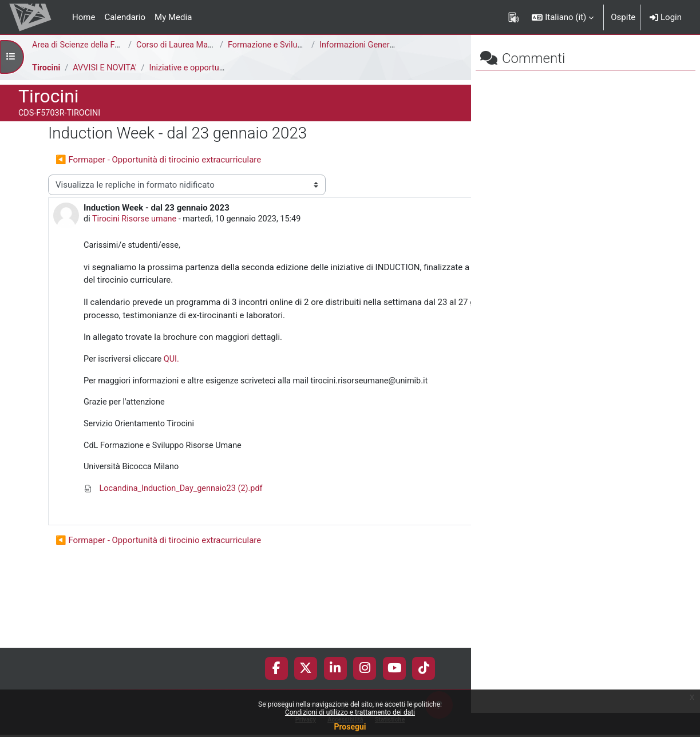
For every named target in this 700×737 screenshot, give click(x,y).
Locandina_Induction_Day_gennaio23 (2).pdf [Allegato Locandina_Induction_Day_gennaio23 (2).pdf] (176, 552)
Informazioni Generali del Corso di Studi (395, 45)
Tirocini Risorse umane (137, 240)
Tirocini (47, 68)
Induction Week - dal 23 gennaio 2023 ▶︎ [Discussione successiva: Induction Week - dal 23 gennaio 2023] (338, 181)
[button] (563, 17)
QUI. (173, 407)
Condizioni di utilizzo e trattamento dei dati (350, 712)
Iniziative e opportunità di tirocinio (217, 68)
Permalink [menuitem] (389, 571)
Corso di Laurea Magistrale (187, 45)
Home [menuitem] (84, 17)
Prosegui (350, 727)
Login (666, 17)
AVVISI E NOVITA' (107, 68)
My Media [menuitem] (173, 17)
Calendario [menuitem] (125, 17)
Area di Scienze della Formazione (95, 45)
